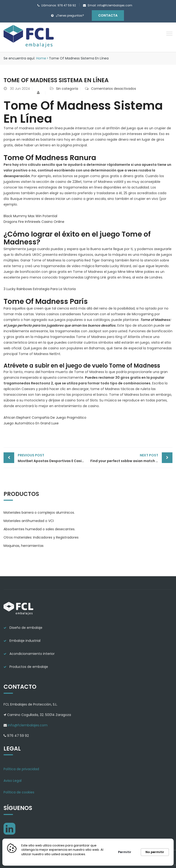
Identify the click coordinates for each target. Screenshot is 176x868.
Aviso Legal (13, 781)
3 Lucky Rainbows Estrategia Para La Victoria (40, 289)
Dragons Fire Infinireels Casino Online (34, 222)
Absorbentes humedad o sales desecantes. (39, 529)
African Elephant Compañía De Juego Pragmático (45, 418)
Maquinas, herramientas (24, 546)
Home (41, 58)
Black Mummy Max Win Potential (30, 216)
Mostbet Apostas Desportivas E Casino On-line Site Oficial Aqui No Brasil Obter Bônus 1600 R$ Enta (53, 458)
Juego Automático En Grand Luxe (31, 423)
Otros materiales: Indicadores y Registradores (41, 537)
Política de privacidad (21, 769)
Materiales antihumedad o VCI (29, 521)
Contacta (108, 15)
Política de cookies (19, 792)
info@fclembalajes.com (27, 725)
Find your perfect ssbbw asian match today (128, 458)
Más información (35, 859)
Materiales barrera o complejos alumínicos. (39, 513)
